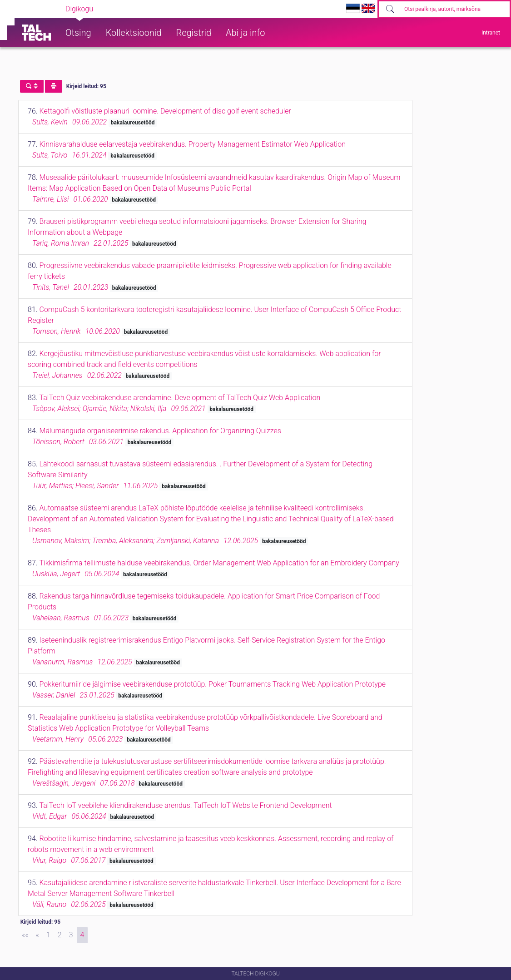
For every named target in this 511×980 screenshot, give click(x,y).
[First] (25, 935)
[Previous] (37, 935)
